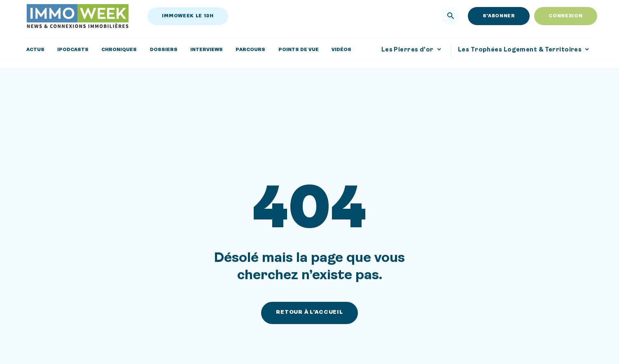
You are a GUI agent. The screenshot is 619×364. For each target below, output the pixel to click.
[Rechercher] (451, 16)
